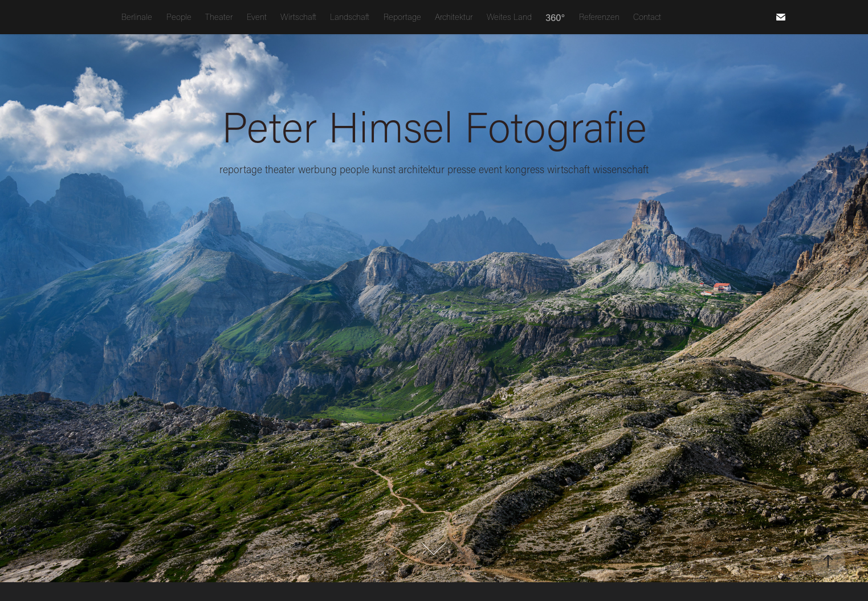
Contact (647, 17)
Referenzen (599, 17)
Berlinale (137, 17)
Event (257, 17)
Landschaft (350, 17)
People (179, 17)
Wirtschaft (298, 17)
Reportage (402, 17)
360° (555, 17)
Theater (219, 17)
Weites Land (509, 17)
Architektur (454, 17)
